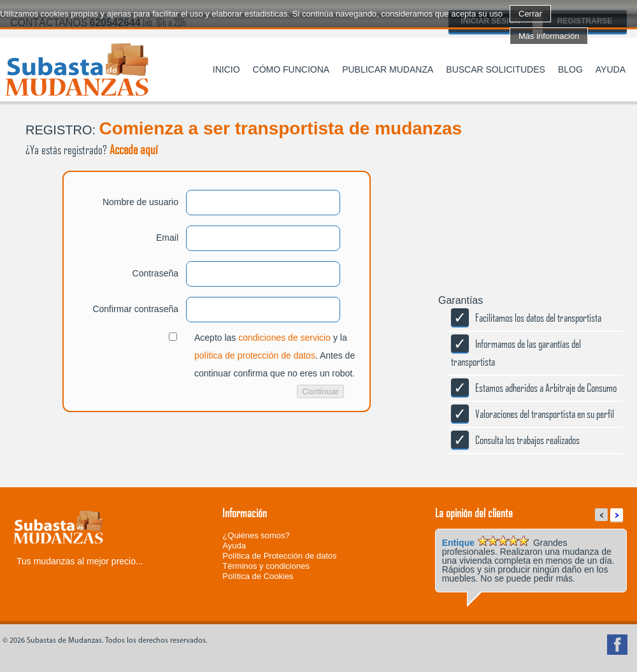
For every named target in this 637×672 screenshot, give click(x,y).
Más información (549, 36)
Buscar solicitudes (496, 69)
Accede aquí (134, 149)
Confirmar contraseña (135, 309)
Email (167, 238)
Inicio (226, 69)
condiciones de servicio (284, 338)
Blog (570, 69)
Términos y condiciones (266, 566)
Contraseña (155, 273)
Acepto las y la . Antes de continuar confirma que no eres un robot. (275, 355)
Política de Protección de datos (279, 556)
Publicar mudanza (388, 69)
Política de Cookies (258, 576)
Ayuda (611, 69)
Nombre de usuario (140, 202)
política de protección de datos (255, 355)
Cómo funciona (291, 69)
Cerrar (530, 14)
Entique (458, 543)
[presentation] (97, 462)
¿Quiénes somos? (256, 535)
